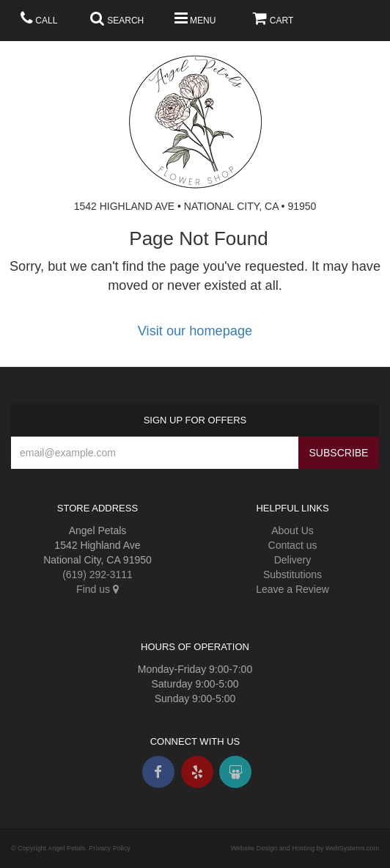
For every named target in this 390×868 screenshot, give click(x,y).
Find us (97, 589)
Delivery (293, 560)
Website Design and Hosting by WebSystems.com (305, 848)
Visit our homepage (195, 331)
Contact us (293, 545)
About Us (292, 530)
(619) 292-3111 (97, 575)
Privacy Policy (110, 848)
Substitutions (292, 575)
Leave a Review (292, 589)
